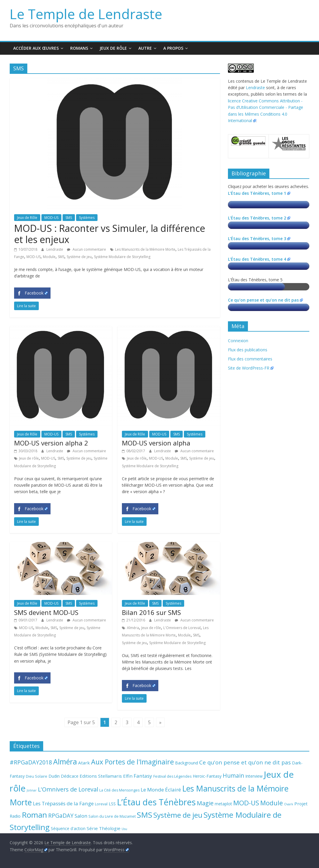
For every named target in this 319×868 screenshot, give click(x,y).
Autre (145, 48)
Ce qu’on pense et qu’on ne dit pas (265, 300)
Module (49, 257)
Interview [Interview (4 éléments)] (254, 776)
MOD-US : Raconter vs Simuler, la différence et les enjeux (110, 234)
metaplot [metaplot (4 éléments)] (223, 804)
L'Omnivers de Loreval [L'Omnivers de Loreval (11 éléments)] (68, 789)
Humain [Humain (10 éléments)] (233, 775)
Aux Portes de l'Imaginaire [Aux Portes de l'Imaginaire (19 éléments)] (132, 762)
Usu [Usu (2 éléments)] (124, 829)
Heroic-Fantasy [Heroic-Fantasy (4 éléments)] (207, 776)
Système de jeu (79, 257)
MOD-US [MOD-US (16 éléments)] (246, 803)
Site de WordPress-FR (251, 368)
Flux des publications (248, 350)
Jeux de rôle (29, 458)
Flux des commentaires (250, 359)
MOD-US (51, 218)
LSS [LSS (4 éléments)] (112, 804)
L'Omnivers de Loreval (182, 628)
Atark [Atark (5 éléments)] (84, 763)
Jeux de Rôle (113, 48)
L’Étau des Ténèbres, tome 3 (259, 238)
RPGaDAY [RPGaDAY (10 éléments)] (61, 815)
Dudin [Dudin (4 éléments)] (54, 776)
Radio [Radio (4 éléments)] (15, 816)
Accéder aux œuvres (36, 48)
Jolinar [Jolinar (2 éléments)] (32, 790)
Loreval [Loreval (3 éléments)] (101, 804)
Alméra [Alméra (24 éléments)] (65, 762)
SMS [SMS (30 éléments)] (145, 815)
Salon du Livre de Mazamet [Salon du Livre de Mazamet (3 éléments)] (112, 816)
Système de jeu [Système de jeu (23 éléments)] (178, 815)
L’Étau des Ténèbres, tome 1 (259, 193)
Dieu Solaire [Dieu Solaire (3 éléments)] (37, 776)
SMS (69, 218)
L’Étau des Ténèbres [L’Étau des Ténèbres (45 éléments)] (156, 802)
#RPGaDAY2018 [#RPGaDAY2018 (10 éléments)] (31, 762)
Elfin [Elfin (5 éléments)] (128, 776)
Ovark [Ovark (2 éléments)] (289, 804)
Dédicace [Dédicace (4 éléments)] (70, 776)
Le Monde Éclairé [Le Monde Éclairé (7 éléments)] (161, 790)
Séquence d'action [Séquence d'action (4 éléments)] (68, 828)
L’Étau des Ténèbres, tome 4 (259, 259)
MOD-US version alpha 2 (51, 443)
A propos (173, 48)
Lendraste (55, 249)
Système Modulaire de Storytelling (122, 257)
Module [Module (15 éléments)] (272, 803)
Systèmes (87, 218)
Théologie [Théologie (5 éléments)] (110, 828)
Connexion (238, 341)
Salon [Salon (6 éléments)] (81, 816)
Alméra (133, 628)
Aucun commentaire (87, 249)
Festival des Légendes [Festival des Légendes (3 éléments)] (172, 776)
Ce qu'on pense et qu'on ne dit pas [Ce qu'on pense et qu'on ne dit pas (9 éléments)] (245, 762)
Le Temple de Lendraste (86, 14)
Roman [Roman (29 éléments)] (34, 815)
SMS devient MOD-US (46, 612)
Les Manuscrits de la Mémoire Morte (145, 249)
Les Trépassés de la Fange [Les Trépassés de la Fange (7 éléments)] (63, 803)
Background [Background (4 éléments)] (187, 763)
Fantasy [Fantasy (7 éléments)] (143, 776)
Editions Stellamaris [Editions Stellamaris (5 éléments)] (101, 776)
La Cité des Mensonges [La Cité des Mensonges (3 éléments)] (119, 790)
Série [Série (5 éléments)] (92, 828)
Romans (79, 48)
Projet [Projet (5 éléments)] (301, 804)
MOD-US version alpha (156, 443)
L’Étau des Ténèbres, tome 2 (259, 218)
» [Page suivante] (160, 722)
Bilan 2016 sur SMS (151, 612)
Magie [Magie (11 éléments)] (205, 803)
